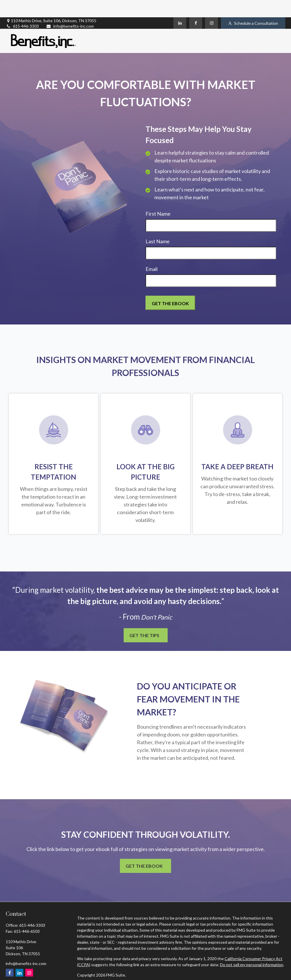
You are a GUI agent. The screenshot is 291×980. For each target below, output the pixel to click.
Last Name (158, 224)
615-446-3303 (22, 9)
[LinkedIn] (180, 6)
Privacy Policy (89, 968)
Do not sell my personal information (252, 947)
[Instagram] (211, 6)
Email (152, 252)
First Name (158, 196)
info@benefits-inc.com (70, 9)
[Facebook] (196, 6)
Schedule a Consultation (253, 6)
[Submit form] (170, 286)
